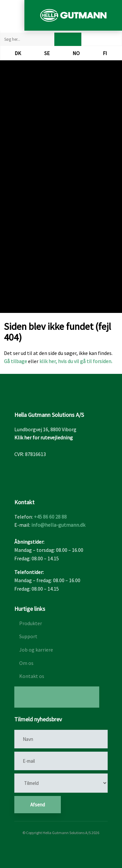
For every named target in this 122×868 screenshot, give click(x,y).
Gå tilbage (15, 361)
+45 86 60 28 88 (50, 517)
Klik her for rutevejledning (44, 437)
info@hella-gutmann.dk (58, 525)
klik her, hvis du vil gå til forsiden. (76, 361)
